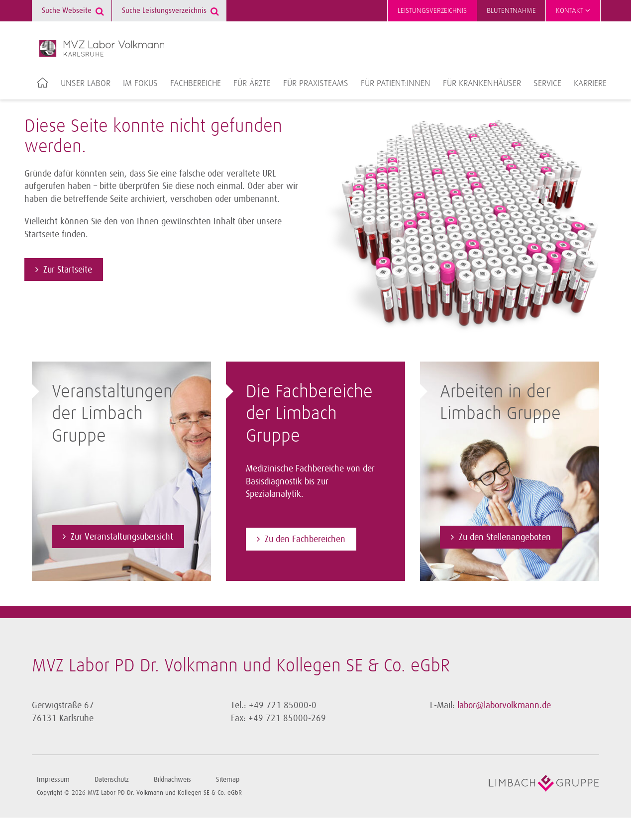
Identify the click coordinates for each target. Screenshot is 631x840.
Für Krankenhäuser (482, 84)
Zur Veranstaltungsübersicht (122, 537)
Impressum (53, 780)
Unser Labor (86, 84)
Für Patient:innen (396, 84)
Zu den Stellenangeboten (505, 537)
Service (547, 84)
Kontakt (573, 10)
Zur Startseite (68, 270)
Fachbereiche (196, 84)
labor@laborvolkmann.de (504, 705)
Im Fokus (140, 84)
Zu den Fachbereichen (305, 539)
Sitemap (228, 780)
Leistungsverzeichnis (432, 11)
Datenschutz (112, 780)
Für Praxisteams (316, 84)
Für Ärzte (252, 84)
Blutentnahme (511, 11)
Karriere (590, 84)
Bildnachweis (172, 780)
